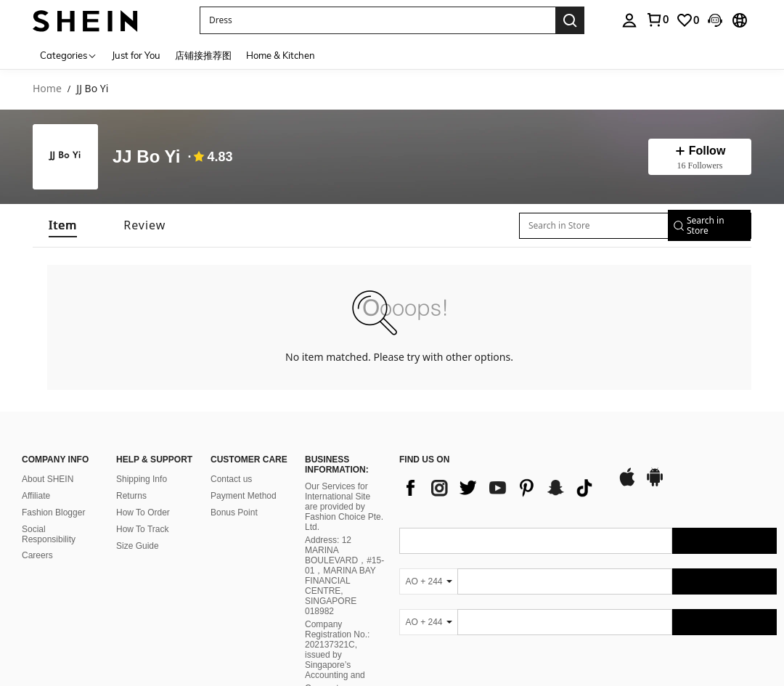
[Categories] (69, 55)
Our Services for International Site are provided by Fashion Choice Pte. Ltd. (344, 507)
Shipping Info (142, 479)
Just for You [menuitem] (136, 55)
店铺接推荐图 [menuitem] (203, 55)
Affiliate (36, 496)
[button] (377, 20)
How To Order (143, 513)
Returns (131, 496)
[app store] (627, 484)
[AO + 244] (428, 581)
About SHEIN (48, 479)
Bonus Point (234, 513)
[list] (501, 488)
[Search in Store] (587, 226)
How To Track (142, 529)
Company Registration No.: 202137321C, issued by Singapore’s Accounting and (337, 650)
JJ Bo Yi (146, 157)
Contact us (231, 479)
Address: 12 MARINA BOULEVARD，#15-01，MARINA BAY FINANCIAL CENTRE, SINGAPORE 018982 (344, 576)
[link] (657, 20)
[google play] (655, 484)
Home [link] (47, 89)
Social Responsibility (49, 534)
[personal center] (629, 20)
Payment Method (244, 496)
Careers (37, 555)
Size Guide (138, 546)
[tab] (63, 225)
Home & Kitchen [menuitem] (281, 55)
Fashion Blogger (53, 513)
